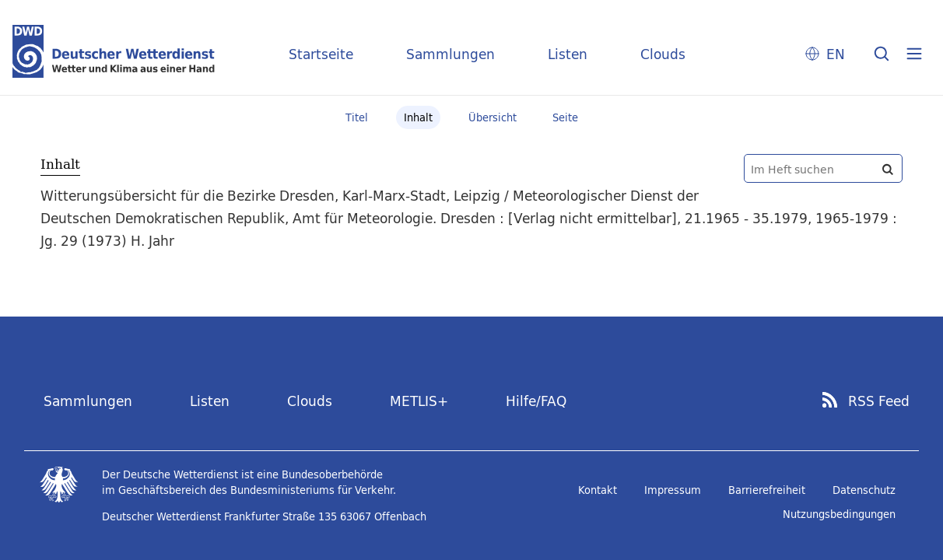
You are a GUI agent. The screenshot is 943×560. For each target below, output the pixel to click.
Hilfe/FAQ (536, 401)
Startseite (321, 54)
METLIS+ (419, 401)
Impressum (673, 490)
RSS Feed (879, 401)
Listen (568, 54)
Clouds (663, 54)
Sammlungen (450, 54)
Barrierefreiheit (767, 490)
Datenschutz (864, 490)
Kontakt (598, 490)
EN (836, 54)
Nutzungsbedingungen (839, 514)
